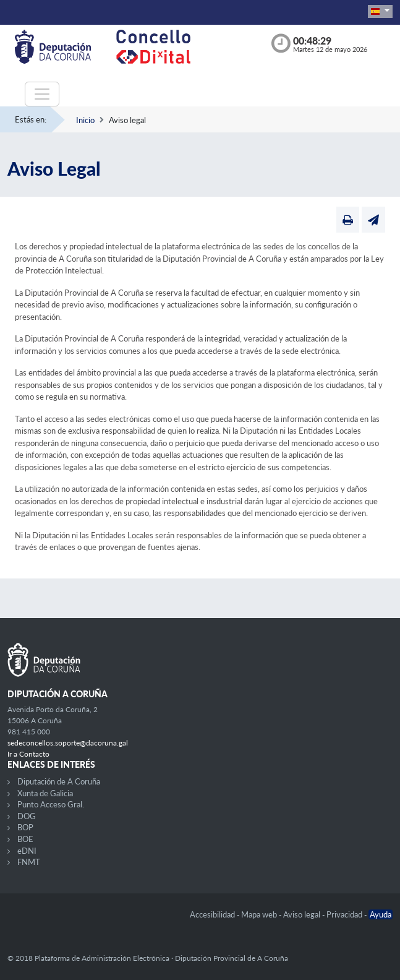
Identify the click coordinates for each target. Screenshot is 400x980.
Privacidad (345, 914)
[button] (380, 11)
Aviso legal (303, 914)
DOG (27, 816)
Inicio (85, 120)
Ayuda (381, 914)
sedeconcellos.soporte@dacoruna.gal (68, 743)
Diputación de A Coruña (59, 781)
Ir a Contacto (28, 754)
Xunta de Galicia (45, 793)
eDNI (27, 851)
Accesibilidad (213, 914)
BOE (25, 839)
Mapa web (260, 914)
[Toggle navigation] (42, 94)
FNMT (29, 862)
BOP (25, 827)
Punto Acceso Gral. (51, 804)
